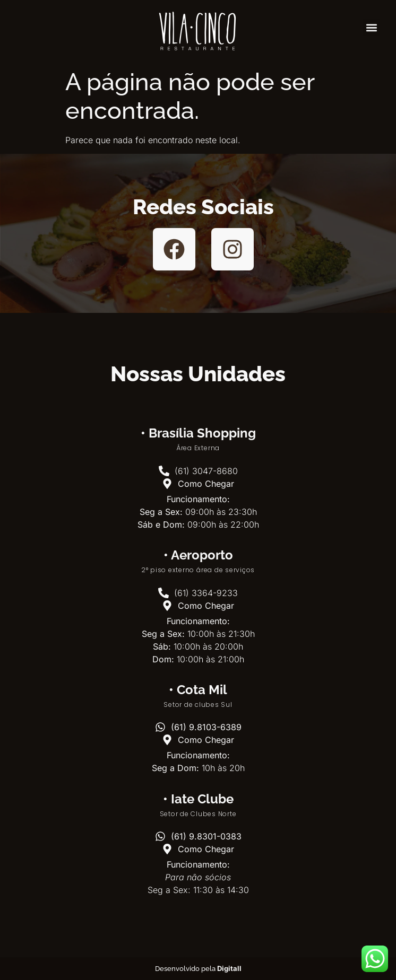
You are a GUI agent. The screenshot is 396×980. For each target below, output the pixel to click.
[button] (371, 27)
